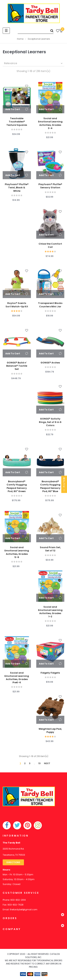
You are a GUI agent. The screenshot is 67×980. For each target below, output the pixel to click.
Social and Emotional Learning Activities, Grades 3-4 (50, 123)
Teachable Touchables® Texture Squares (17, 122)
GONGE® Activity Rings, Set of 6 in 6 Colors (50, 422)
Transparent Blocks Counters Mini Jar (50, 305)
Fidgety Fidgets (50, 673)
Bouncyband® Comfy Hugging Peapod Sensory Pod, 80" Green (17, 486)
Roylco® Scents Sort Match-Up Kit (17, 305)
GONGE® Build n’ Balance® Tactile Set (17, 366)
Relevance (34, 63)
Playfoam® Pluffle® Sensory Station (50, 186)
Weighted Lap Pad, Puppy (50, 731)
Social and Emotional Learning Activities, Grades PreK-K (17, 678)
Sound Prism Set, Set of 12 (50, 549)
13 (39, 763)
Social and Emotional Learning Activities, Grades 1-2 (50, 612)
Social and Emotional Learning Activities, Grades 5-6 (17, 552)
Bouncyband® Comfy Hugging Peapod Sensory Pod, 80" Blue (50, 486)
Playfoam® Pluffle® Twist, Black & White (17, 188)
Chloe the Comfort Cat (50, 245)
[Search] (36, 31)
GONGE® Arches (50, 363)
